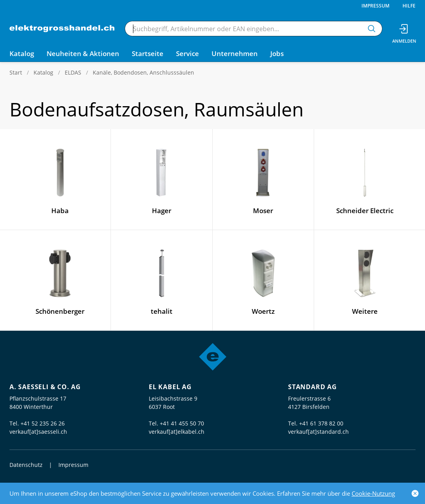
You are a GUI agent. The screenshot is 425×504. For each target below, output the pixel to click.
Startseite (148, 53)
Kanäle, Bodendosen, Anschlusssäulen (143, 72)
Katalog (43, 72)
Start (16, 72)
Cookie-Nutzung (373, 493)
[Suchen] (372, 29)
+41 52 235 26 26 (43, 423)
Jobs (277, 53)
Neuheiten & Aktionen (83, 53)
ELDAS (73, 72)
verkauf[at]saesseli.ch (38, 432)
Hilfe (409, 6)
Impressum (375, 6)
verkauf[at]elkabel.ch (177, 432)
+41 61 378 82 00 (321, 423)
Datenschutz (26, 465)
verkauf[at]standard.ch (318, 432)
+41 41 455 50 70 (182, 423)
